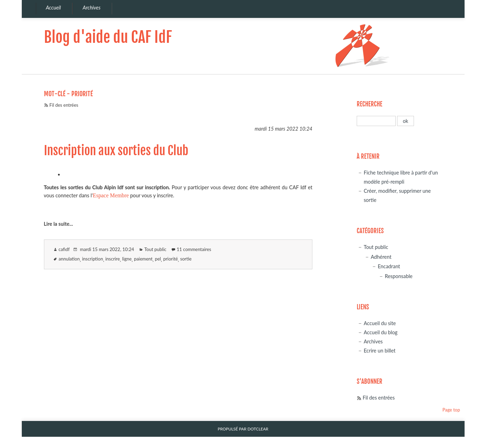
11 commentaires (194, 249)
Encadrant (389, 266)
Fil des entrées (64, 105)
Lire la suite (57, 224)
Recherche (370, 104)
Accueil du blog (381, 332)
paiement (143, 259)
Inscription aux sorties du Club (116, 151)
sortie (186, 259)
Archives (373, 341)
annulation (69, 259)
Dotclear (258, 429)
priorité (170, 259)
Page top (451, 410)
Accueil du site (380, 323)
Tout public (155, 249)
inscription (92, 259)
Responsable (399, 276)
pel (158, 259)
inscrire (113, 259)
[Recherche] (376, 121)
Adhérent (381, 257)
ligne (127, 259)
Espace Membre (111, 195)
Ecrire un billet (380, 351)
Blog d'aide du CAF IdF (108, 37)
